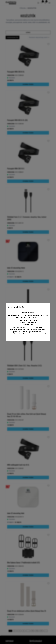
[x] (46, 307)
